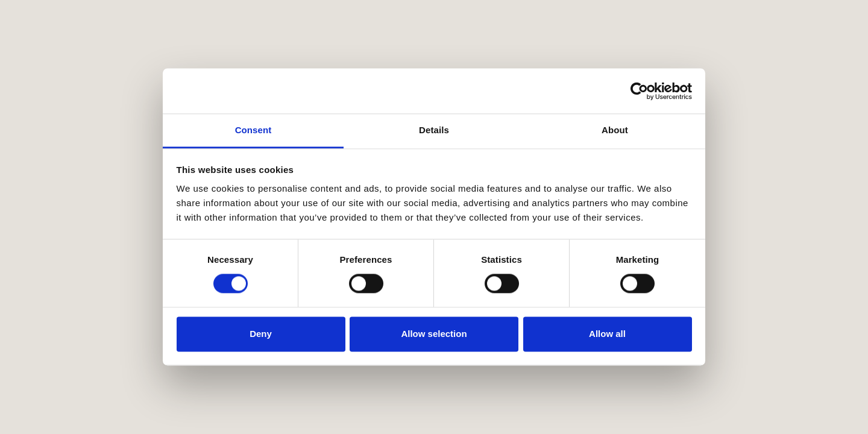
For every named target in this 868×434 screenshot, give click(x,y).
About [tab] (615, 130)
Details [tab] (434, 130)
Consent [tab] (253, 130)
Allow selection (434, 334)
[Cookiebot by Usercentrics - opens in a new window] (639, 91)
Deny (261, 334)
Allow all (607, 334)
